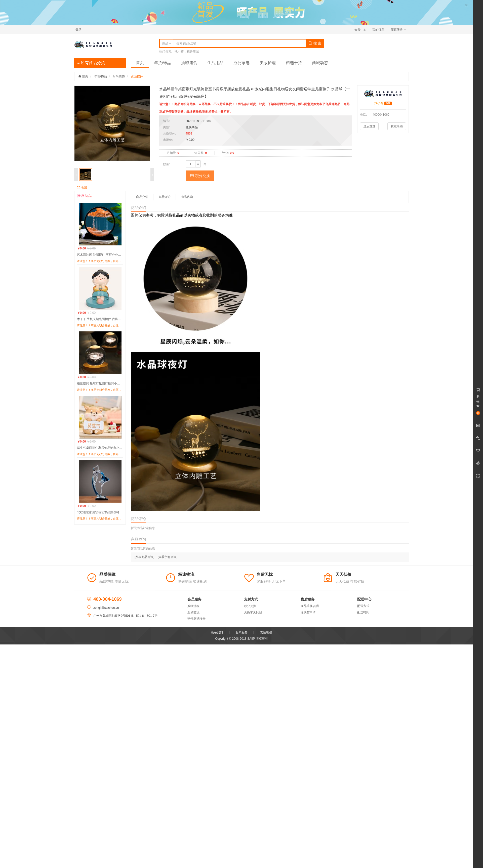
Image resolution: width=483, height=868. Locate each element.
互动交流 (193, 612)
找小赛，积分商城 (187, 52)
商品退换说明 (310, 606)
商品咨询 (187, 197)
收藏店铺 (397, 126)
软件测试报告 (196, 619)
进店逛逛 (369, 126)
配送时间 (363, 612)
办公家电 (242, 63)
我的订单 (378, 30)
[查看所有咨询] (168, 557)
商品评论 (165, 197)
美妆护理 (268, 63)
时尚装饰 (119, 76)
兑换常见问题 (253, 612)
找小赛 (379, 103)
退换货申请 (308, 612)
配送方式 (363, 606)
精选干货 (294, 63)
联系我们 (217, 632)
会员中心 (360, 30)
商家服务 (398, 30)
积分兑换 (200, 176)
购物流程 (193, 606)
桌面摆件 (137, 76)
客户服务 (242, 632)
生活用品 (215, 63)
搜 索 (315, 43)
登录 (78, 29)
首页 (140, 63)
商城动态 (320, 63)
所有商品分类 (91, 63)
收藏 (82, 188)
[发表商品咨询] (145, 557)
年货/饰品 (163, 63)
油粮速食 (189, 63)
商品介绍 (142, 197)
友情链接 (266, 632)
